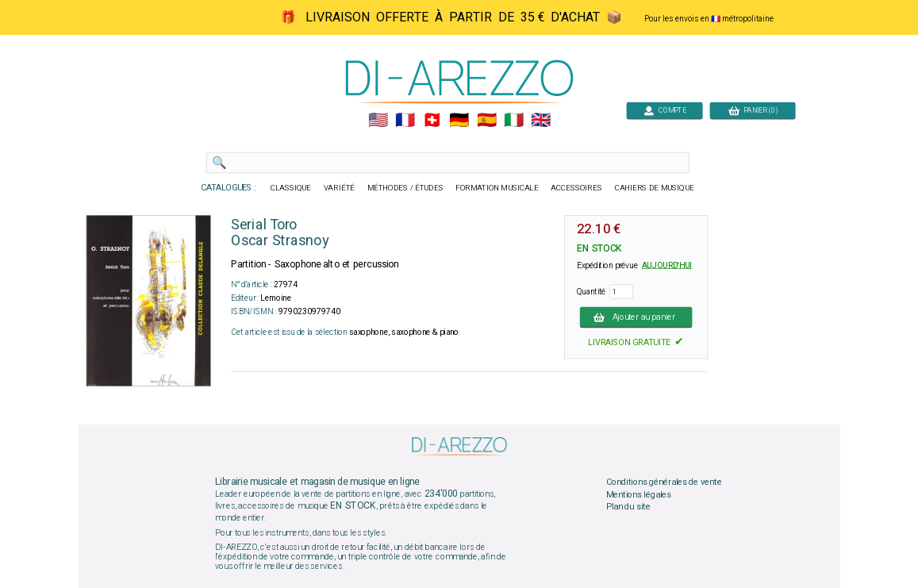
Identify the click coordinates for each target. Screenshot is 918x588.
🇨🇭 (432, 121)
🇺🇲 (377, 121)
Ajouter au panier (636, 317)
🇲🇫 (405, 121)
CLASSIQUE (290, 188)
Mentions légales (638, 494)
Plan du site (628, 507)
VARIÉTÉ (338, 188)
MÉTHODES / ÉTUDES (405, 188)
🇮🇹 (513, 121)
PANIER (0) (752, 110)
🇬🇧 (541, 121)
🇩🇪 (459, 121)
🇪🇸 (486, 121)
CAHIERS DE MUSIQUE (654, 188)
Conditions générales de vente (663, 482)
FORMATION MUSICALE (497, 188)
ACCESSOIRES (576, 188)
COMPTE (664, 110)
